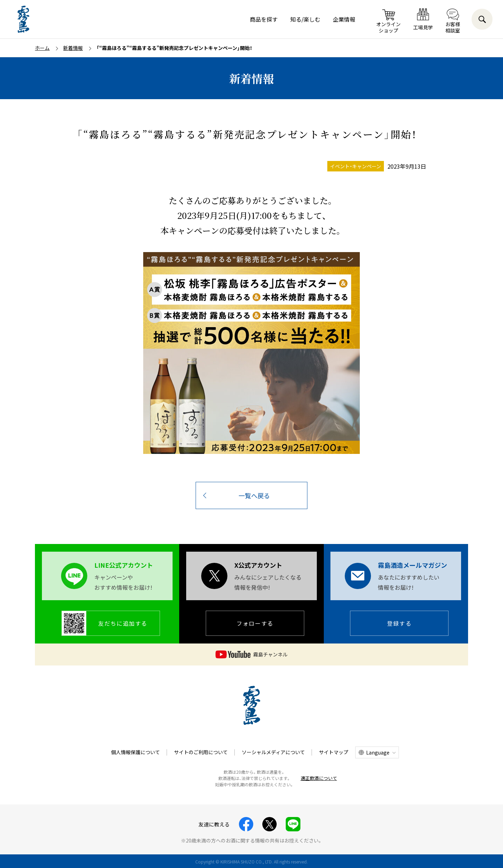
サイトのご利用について (201, 752)
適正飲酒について (319, 778)
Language (378, 752)
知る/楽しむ (305, 19)
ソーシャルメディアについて (273, 752)
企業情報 (344, 19)
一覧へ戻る (254, 495)
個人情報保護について (136, 752)
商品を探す (264, 19)
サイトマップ (334, 752)
